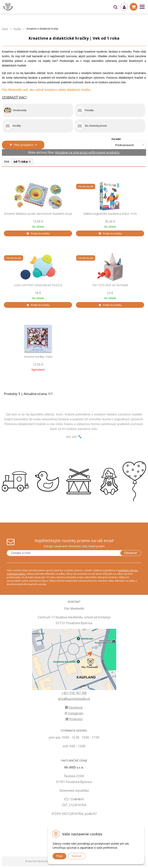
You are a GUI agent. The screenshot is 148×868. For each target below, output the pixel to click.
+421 (65, 693)
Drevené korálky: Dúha (38, 357)
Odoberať (131, 553)
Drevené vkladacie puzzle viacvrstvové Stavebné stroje (38, 214)
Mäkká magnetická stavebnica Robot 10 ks (110, 214)
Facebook (74, 707)
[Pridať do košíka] (38, 233)
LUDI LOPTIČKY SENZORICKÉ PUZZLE (38, 285)
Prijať (59, 856)
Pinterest (74, 719)
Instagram (74, 713)
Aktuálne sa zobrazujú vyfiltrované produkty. (87, 152)
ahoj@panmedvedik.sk (74, 699)
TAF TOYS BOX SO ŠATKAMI (110, 285)
